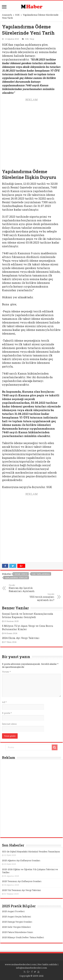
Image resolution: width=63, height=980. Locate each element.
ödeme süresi (21, 574)
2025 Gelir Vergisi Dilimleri (16, 927)
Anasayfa (7, 15)
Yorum (6, 672)
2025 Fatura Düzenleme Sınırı (17, 932)
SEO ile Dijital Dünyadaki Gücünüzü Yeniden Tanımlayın (31, 852)
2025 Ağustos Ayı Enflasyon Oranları (21, 860)
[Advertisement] (32, 133)
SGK (17, 15)
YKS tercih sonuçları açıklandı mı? (37, 597)
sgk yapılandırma (41, 574)
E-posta (7, 713)
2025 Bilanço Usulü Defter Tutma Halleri (23, 937)
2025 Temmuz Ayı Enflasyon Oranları (22, 881)
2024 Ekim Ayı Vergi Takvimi (21, 638)
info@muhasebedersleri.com (32, 968)
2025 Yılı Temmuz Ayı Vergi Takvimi (21, 890)
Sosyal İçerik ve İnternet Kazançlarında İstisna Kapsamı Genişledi (28, 615)
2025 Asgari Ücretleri (13, 911)
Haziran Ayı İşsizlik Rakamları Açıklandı (26, 588)
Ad (4, 702)
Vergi (32, 39)
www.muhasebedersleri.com (20, 964)
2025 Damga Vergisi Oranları (17, 922)
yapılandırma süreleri (16, 578)
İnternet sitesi (9, 724)
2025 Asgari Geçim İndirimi (16, 917)
